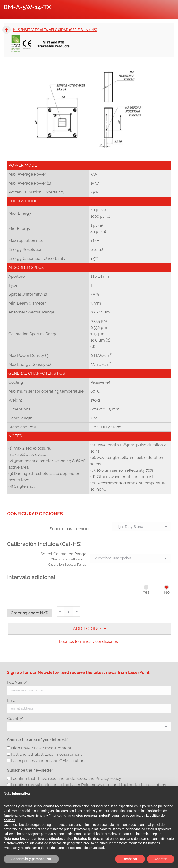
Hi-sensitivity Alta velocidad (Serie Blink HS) (55, 30)
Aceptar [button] (161, 859)
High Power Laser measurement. (42, 748)
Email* (13, 700)
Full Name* (17, 682)
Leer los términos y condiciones (88, 641)
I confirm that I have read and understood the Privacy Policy (66, 778)
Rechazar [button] (130, 859)
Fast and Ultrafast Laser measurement (47, 754)
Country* (15, 719)
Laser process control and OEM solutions (49, 761)
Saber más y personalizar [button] (31, 859)
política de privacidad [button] (158, 806)
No (167, 592)
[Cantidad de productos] (68, 611)
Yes (146, 592)
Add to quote (90, 629)
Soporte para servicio (69, 529)
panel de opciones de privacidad (80, 848)
